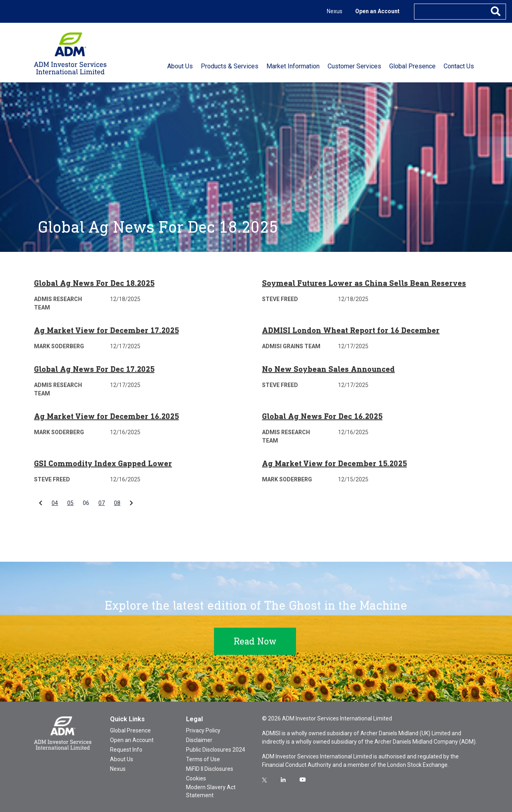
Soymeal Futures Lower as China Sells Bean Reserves (364, 283)
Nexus (335, 11)
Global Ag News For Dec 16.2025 (322, 416)
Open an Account (377, 11)
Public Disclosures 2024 (216, 750)
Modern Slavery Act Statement (211, 791)
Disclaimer (199, 740)
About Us (122, 759)
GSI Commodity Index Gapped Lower (103, 463)
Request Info (126, 750)
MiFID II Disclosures (210, 769)
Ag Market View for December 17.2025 (106, 330)
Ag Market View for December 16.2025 (106, 416)
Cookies (196, 778)
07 (102, 503)
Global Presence (130, 730)
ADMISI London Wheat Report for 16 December (351, 330)
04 (55, 503)
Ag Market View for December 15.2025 (334, 463)
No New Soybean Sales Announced (328, 369)
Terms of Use (203, 759)
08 (117, 503)
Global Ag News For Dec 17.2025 (94, 369)
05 (70, 503)
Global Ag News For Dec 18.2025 (94, 283)
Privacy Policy (203, 730)
